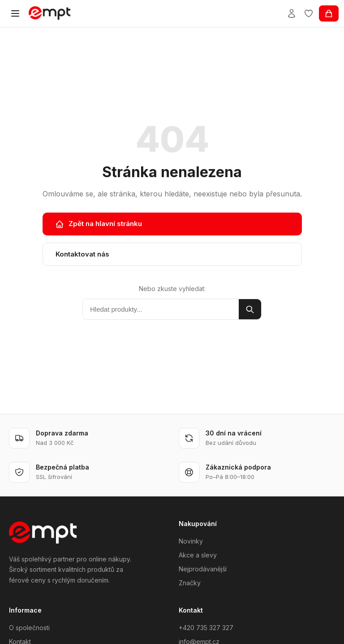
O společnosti (29, 628)
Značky (190, 583)
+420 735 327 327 (206, 628)
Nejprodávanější (203, 569)
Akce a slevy (198, 555)
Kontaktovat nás (82, 254)
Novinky (191, 541)
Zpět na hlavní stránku (99, 224)
